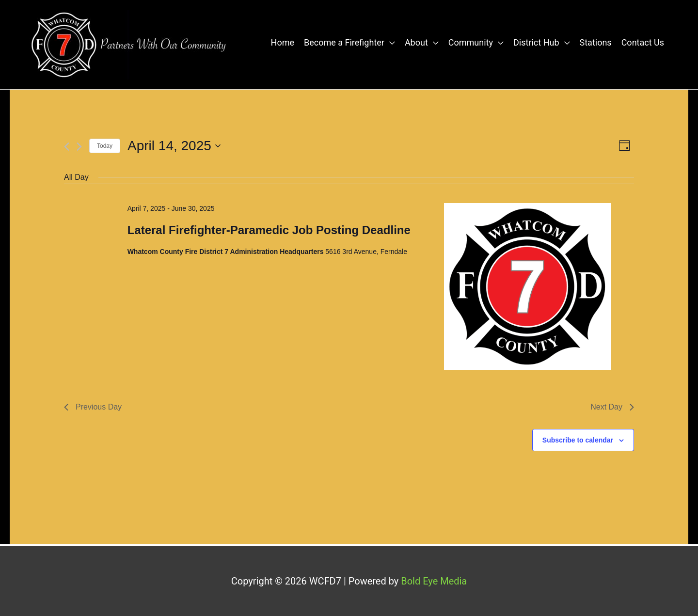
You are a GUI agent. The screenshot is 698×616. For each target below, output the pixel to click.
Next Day (612, 407)
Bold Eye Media (434, 581)
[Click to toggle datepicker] (174, 146)
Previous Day (93, 407)
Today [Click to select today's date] (105, 146)
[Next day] (79, 147)
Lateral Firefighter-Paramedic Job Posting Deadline (269, 230)
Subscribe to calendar (578, 440)
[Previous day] (67, 147)
